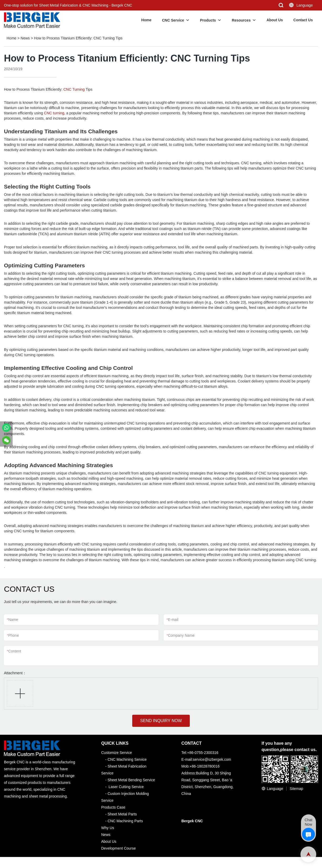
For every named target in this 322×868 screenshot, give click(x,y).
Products (208, 20)
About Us (275, 20)
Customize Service (117, 753)
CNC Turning (74, 89)
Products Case (113, 807)
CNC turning (54, 113)
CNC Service (173, 20)
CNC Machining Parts (125, 821)
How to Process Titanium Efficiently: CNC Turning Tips (78, 38)
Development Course (119, 848)
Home (146, 20)
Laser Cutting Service (126, 787)
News (25, 38)
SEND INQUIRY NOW (161, 721)
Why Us (108, 828)
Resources (241, 20)
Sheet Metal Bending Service (131, 780)
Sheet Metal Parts (122, 814)
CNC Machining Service (127, 759)
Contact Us (303, 20)
